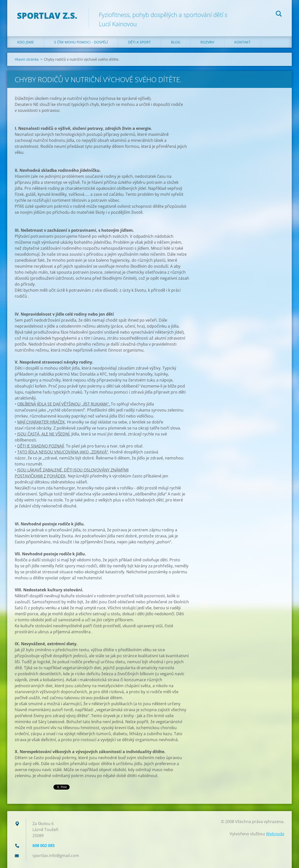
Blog (176, 42)
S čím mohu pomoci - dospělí (81, 42)
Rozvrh (207, 42)
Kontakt (242, 42)
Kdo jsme (26, 42)
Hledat (279, 14)
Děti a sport (139, 42)
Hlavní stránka (27, 59)
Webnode (275, 834)
